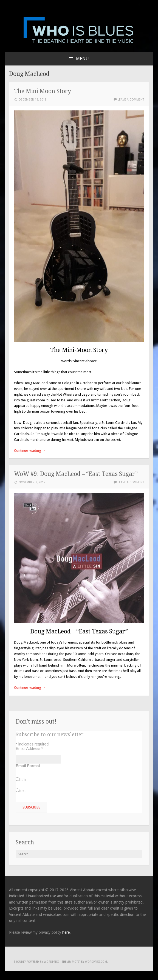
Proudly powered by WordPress (36, 962)
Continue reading (30, 451)
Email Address (29, 748)
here (66, 932)
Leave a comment (131, 100)
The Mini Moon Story (43, 91)
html (23, 779)
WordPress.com (96, 962)
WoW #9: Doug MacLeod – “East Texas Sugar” (76, 474)
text (22, 791)
